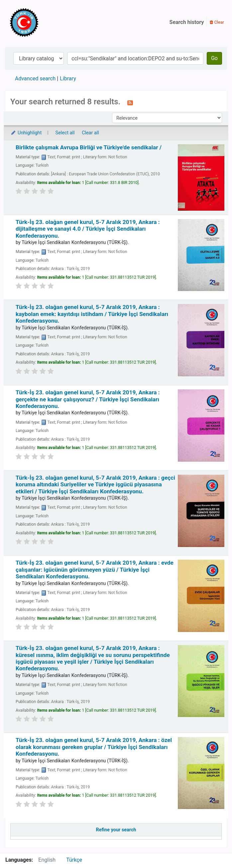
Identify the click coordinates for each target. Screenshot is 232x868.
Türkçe (74, 860)
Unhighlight (26, 133)
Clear (217, 22)
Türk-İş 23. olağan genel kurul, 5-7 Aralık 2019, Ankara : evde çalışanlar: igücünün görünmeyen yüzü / (95, 569)
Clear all (90, 133)
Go (214, 58)
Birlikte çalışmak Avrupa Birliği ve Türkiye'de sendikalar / (89, 147)
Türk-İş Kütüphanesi (43, 22)
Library (68, 78)
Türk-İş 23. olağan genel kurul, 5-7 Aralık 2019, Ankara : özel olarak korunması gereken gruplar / (94, 747)
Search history (187, 22)
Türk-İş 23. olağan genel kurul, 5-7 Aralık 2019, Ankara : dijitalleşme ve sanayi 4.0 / (88, 229)
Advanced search (35, 78)
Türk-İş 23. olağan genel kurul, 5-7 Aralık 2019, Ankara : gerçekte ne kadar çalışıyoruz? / (88, 399)
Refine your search (116, 830)
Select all (65, 133)
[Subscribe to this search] (130, 102)
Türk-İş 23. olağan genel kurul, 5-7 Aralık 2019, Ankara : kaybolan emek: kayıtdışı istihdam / (92, 314)
